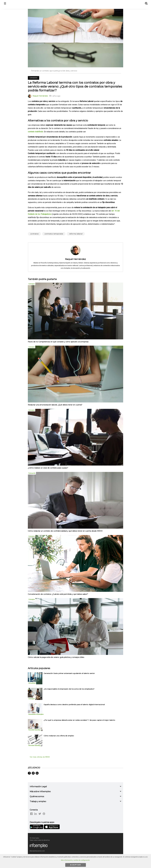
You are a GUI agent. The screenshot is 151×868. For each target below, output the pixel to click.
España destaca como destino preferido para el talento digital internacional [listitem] (74, 705)
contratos (34, 234)
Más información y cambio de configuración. (75, 860)
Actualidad (32, 683)
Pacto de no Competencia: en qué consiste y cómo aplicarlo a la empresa (58, 342)
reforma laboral (76, 234)
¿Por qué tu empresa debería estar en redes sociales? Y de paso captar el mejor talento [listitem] (79, 720)
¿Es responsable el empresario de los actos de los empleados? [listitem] (69, 689)
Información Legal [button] (38, 787)
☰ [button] (5, 3)
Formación (32, 473)
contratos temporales (54, 234)
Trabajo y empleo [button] (38, 801)
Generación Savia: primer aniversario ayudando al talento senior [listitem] (69, 673)
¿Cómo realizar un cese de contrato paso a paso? (48, 468)
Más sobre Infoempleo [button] (40, 792)
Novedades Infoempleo (36, 714)
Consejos (34, 78)
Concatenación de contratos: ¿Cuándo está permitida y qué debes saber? (58, 594)
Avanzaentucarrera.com (37, 851)
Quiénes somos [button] (37, 796)
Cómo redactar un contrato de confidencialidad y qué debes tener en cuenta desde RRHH (65, 531)
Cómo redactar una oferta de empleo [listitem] (59, 736)
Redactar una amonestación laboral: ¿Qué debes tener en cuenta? (55, 405)
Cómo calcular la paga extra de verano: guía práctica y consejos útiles (56, 657)
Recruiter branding (34, 730)
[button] (146, 3)
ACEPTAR (75, 865)
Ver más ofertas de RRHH (40, 757)
